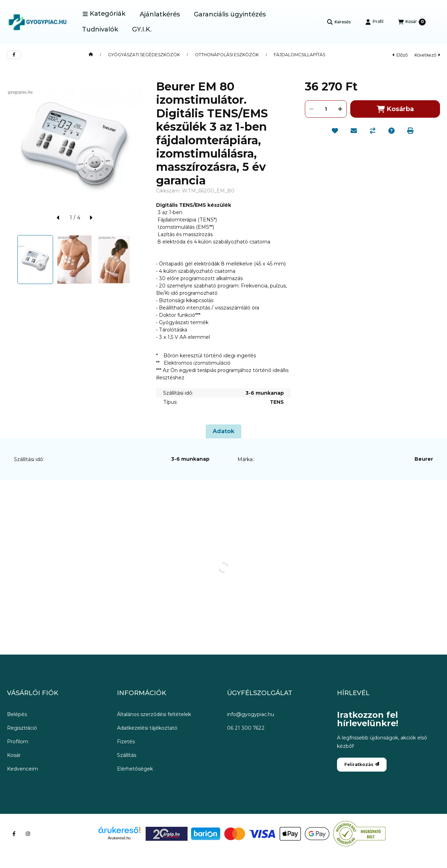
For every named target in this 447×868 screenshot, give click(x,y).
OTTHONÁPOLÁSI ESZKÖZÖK (227, 55)
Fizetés (126, 742)
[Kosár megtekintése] (412, 22)
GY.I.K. (142, 29)
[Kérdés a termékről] (391, 131)
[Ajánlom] (354, 131)
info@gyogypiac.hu (251, 714)
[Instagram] (28, 834)
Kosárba (395, 109)
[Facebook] (14, 834)
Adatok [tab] (223, 431)
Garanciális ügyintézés (230, 14)
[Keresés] (339, 22)
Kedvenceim (23, 769)
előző (400, 55)
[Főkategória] (91, 55)
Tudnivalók (100, 29)
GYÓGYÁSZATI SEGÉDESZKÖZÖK (144, 55)
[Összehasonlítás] (373, 131)
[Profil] (374, 22)
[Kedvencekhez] (335, 131)
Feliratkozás (362, 764)
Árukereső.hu (119, 838)
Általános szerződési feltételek (154, 714)
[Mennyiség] (326, 109)
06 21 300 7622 (246, 728)
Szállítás (127, 755)
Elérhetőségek (135, 769)
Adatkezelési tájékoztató (147, 728)
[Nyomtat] (410, 131)
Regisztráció (22, 728)
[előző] (58, 218)
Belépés (17, 714)
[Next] (139, 260)
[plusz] (340, 109)
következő (427, 55)
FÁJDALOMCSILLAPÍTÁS (299, 55)
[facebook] (14, 55)
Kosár (14, 755)
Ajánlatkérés (160, 14)
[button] (104, 14)
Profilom (18, 742)
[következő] (91, 218)
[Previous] (10, 260)
